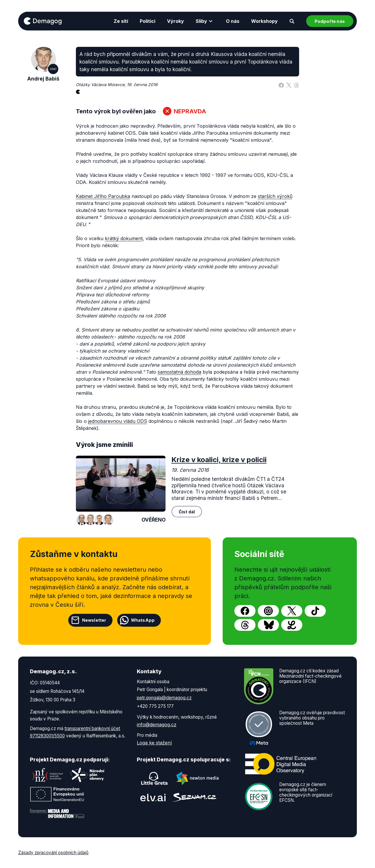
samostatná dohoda (179, 372)
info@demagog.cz (157, 725)
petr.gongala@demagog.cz (164, 698)
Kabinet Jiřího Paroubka (103, 196)
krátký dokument (124, 238)
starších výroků (275, 196)
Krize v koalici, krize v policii (219, 460)
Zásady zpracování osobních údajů (53, 853)
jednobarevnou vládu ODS (118, 421)
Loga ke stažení (154, 743)
